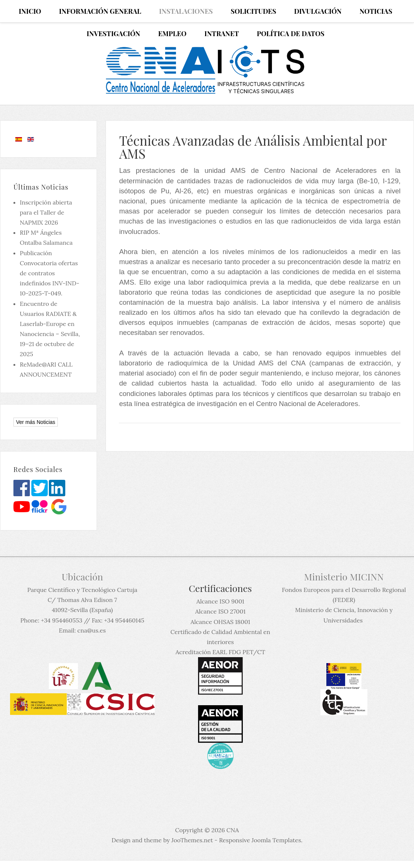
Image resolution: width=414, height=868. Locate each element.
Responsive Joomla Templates (260, 840)
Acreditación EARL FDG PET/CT (220, 652)
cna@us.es (91, 630)
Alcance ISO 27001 (220, 611)
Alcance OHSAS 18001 (220, 622)
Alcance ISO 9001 (220, 601)
